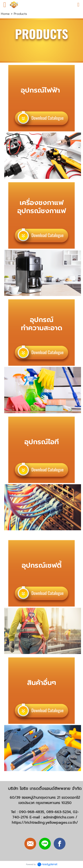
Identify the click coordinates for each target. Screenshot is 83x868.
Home (5, 14)
